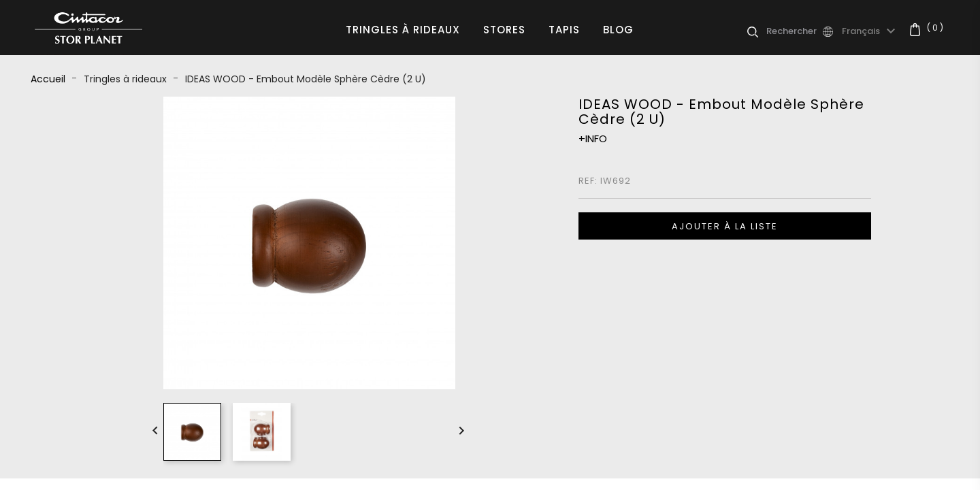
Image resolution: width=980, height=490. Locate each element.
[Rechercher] (794, 31)
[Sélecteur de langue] (870, 31)
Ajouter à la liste (725, 226)
